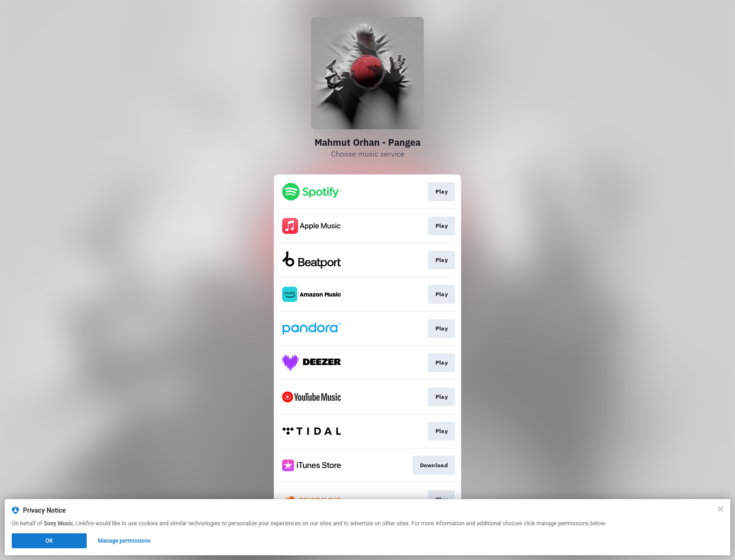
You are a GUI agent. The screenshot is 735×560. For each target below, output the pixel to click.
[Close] (720, 509)
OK (49, 541)
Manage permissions (124, 541)
